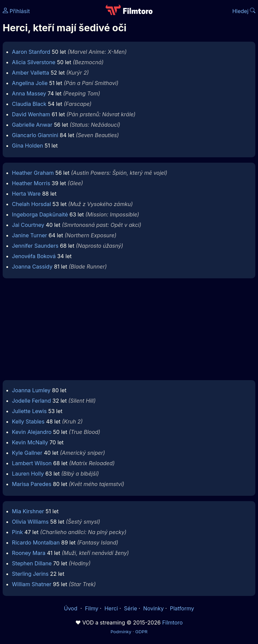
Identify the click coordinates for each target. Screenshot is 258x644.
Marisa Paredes (32, 484)
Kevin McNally (30, 442)
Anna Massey (29, 93)
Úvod (71, 608)
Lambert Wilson (32, 463)
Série (131, 608)
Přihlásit (16, 11)
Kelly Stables (28, 421)
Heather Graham (33, 173)
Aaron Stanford (31, 52)
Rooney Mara (29, 553)
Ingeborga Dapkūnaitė (40, 214)
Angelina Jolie (30, 83)
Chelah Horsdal (32, 204)
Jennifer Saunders (35, 246)
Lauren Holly (28, 474)
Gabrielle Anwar (32, 125)
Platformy (182, 608)
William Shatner (32, 584)
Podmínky (121, 632)
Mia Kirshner (28, 511)
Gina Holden (28, 146)
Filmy (92, 608)
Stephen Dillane (32, 563)
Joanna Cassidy (32, 267)
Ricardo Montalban (36, 542)
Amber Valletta (31, 73)
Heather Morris (31, 183)
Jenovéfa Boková (34, 256)
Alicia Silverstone (34, 62)
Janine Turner (30, 235)
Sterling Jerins (30, 574)
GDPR (141, 632)
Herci (111, 608)
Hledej (244, 11)
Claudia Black (29, 104)
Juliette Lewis (29, 411)
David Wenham (31, 114)
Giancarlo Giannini (35, 135)
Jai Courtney (28, 225)
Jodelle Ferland (32, 401)
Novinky (153, 608)
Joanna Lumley (31, 390)
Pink (17, 532)
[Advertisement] (129, 331)
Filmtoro (173, 622)
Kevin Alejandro (32, 432)
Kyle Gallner (27, 453)
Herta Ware (26, 194)
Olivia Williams (30, 522)
